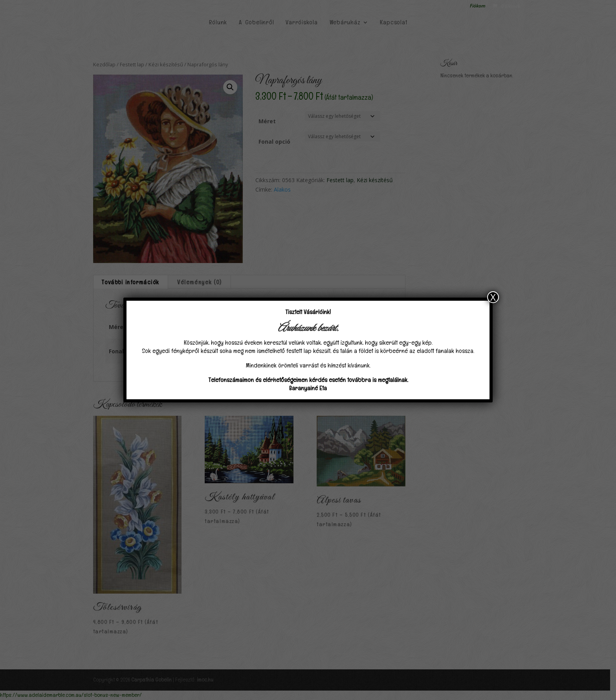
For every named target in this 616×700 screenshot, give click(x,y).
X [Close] (493, 297)
